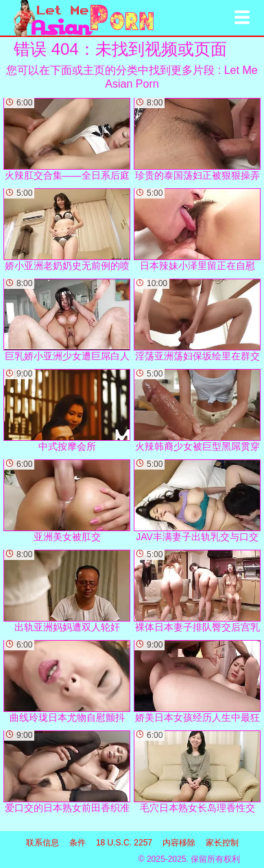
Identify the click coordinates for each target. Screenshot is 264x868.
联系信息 (43, 843)
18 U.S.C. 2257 (124, 843)
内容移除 (179, 843)
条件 (77, 843)
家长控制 (222, 843)
